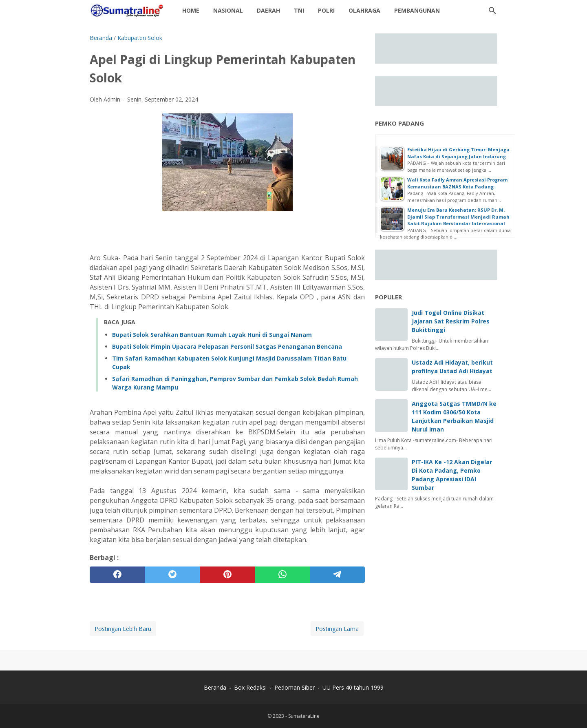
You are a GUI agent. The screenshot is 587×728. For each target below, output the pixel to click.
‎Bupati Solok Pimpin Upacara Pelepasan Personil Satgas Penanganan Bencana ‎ (228, 346)
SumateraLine (304, 716)
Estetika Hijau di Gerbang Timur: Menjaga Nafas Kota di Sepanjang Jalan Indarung (458, 153)
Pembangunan (417, 10)
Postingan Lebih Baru (123, 629)
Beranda (215, 687)
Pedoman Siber (295, 687)
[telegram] (337, 575)
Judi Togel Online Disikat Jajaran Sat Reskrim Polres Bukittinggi (451, 321)
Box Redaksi (251, 687)
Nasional (228, 10)
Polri (326, 10)
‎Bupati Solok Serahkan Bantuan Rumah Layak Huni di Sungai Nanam (212, 335)
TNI (299, 10)
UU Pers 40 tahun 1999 (353, 687)
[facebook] (117, 575)
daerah (268, 10)
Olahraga (364, 10)
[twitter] (172, 575)
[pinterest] (227, 575)
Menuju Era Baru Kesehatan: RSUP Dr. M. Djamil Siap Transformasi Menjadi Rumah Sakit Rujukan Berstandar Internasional (458, 217)
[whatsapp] (282, 575)
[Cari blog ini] (492, 11)
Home (191, 10)
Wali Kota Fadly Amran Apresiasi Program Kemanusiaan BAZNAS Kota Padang (457, 183)
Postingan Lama (337, 629)
